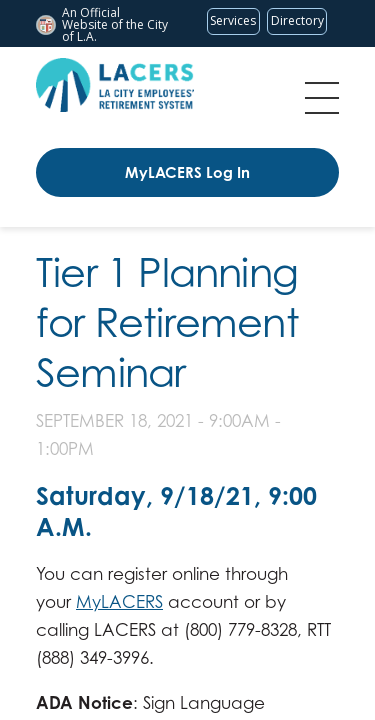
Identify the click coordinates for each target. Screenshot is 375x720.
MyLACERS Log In (187, 172)
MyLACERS (119, 601)
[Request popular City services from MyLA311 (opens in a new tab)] (233, 21)
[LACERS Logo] (115, 85)
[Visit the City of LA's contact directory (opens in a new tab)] (297, 21)
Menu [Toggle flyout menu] (322, 98)
